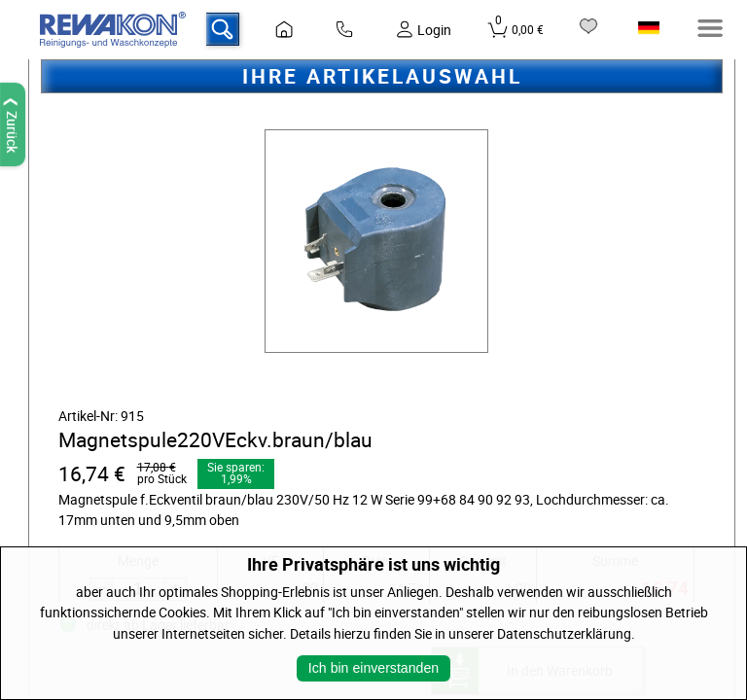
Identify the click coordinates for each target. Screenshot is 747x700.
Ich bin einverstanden (373, 668)
